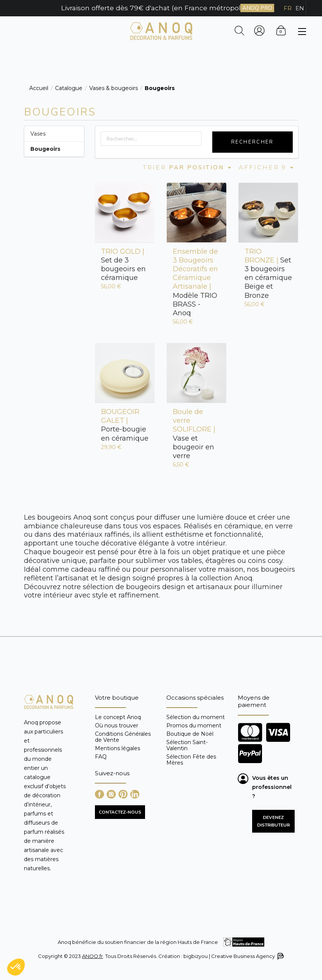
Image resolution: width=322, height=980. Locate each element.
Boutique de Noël (190, 734)
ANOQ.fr (92, 956)
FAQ (101, 756)
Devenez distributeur (273, 821)
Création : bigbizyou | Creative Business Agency (221, 956)
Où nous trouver (117, 726)
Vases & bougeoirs (114, 88)
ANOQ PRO (257, 8)
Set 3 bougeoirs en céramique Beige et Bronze (268, 273)
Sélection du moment (196, 717)
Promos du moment (194, 726)
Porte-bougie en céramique (125, 425)
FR (288, 8)
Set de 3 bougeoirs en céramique (123, 265)
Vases (38, 134)
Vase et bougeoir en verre (194, 434)
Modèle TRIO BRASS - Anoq (195, 282)
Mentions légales (118, 748)
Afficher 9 (267, 167)
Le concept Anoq (118, 717)
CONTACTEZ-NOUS (120, 812)
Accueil (39, 88)
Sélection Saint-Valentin (187, 745)
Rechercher (253, 142)
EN (300, 8)
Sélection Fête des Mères (191, 759)
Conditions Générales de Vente (123, 737)
